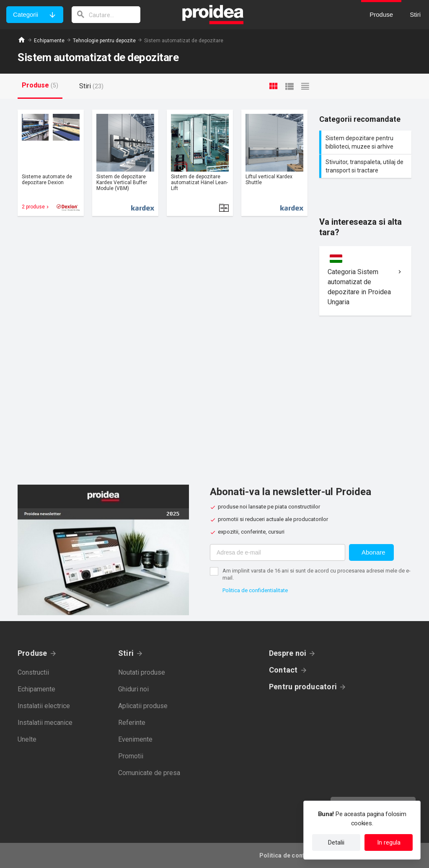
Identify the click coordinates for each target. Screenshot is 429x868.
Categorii (26, 14)
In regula (389, 842)
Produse (32, 653)
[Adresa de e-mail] (278, 552)
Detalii (336, 842)
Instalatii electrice (44, 706)
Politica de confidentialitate (255, 590)
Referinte (132, 723)
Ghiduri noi (133, 689)
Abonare (373, 552)
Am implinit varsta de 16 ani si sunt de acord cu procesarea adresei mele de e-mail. (317, 574)
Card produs (51, 163)
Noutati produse (142, 672)
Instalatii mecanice (45, 723)
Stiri (126, 653)
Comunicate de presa (149, 773)
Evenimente (135, 739)
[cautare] (106, 15)
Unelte (27, 739)
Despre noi (288, 653)
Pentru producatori (303, 687)
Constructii (33, 672)
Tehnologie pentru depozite (104, 41)
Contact (283, 670)
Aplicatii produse (143, 706)
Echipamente (49, 41)
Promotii (131, 756)
